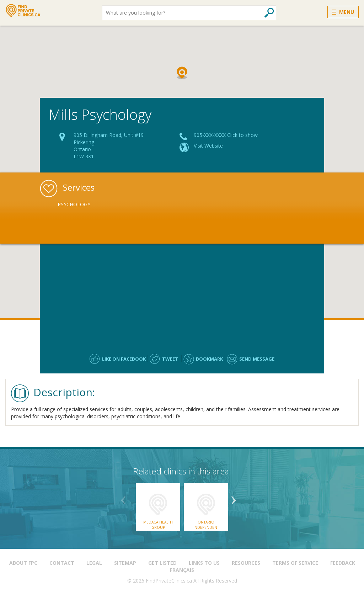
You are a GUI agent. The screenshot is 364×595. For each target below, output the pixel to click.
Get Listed (162, 563)
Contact (62, 563)
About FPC (23, 563)
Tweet (170, 359)
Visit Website (208, 146)
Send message (257, 359)
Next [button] (234, 498)
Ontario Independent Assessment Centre (206, 527)
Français (182, 570)
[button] (182, 73)
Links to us (204, 563)
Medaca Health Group (158, 525)
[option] (99, 204)
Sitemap (125, 563)
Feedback (343, 563)
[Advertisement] (182, 295)
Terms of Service (295, 563)
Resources (246, 563)
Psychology (74, 204)
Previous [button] (123, 498)
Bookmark (209, 359)
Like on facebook (124, 359)
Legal (94, 563)
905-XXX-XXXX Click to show (226, 135)
